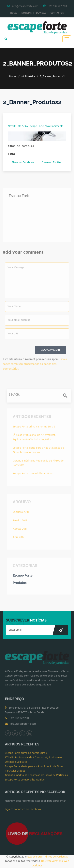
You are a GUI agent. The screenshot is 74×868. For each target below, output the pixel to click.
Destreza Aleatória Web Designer (50, 863)
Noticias (27, 13)
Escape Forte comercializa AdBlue (33, 475)
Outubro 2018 (21, 513)
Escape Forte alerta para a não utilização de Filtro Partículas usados (38, 451)
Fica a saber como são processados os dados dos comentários (35, 365)
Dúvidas (41, 13)
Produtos (20, 584)
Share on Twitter (52, 162)
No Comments (55, 126)
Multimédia (28, 77)
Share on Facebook (23, 162)
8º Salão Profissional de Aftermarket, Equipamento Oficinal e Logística (34, 438)
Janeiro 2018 (20, 522)
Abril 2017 (18, 538)
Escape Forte (36, 126)
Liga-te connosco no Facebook (23, 810)
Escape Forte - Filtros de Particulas (48, 857)
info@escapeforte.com (23, 725)
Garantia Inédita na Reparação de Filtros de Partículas (38, 464)
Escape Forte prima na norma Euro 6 (34, 428)
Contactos (57, 13)
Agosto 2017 (20, 530)
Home (14, 13)
